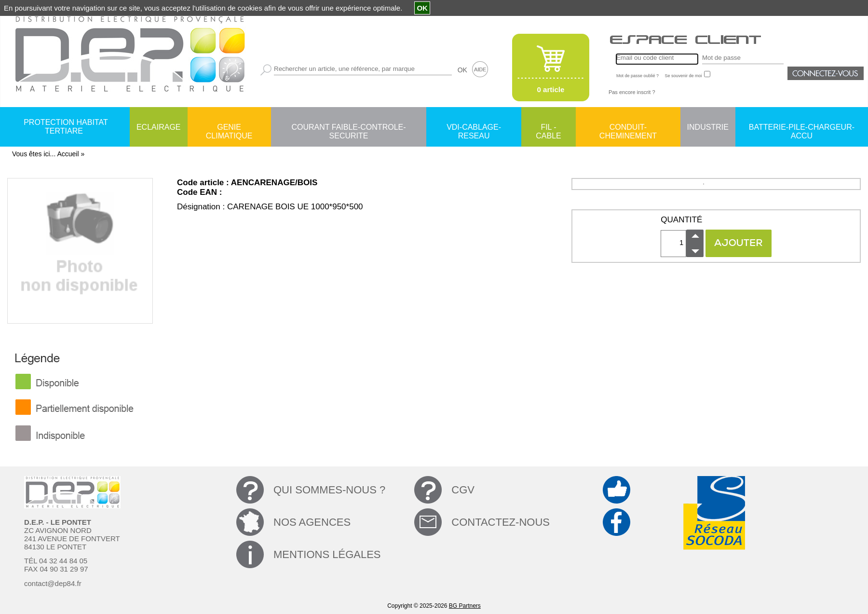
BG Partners (465, 606)
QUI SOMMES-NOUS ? (329, 490)
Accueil (68, 154)
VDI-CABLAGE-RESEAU (474, 128)
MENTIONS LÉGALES (327, 554)
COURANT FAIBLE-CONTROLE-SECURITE (348, 128)
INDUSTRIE (708, 127)
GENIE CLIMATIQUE (229, 128)
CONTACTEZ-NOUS (501, 522)
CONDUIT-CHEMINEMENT (628, 128)
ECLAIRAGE (159, 127)
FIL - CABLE (548, 128)
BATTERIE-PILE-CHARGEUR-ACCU (802, 128)
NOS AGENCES (312, 522)
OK (462, 70)
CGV (463, 490)
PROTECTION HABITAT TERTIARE (66, 127)
